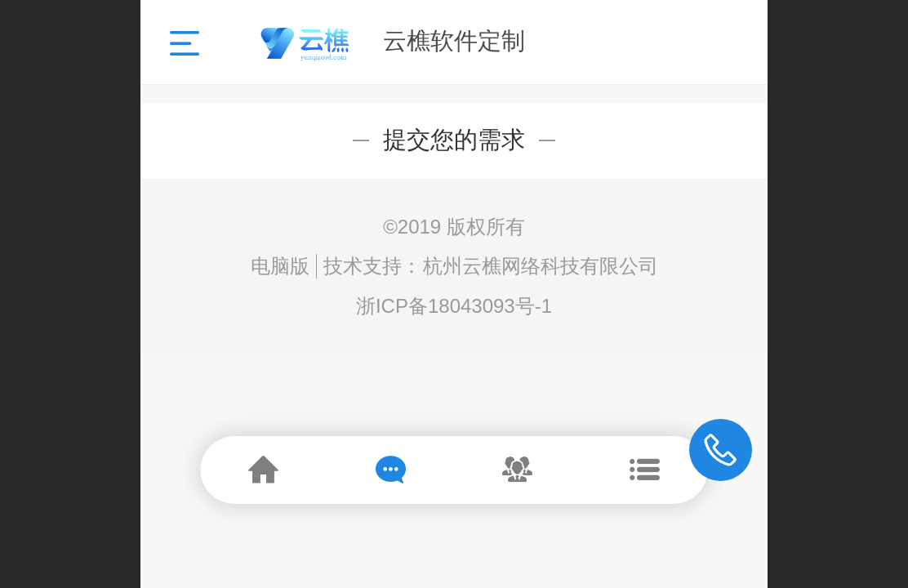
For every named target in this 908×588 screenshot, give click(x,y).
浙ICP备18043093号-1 (454, 306)
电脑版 (280, 266)
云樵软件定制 (454, 41)
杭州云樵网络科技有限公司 (541, 266)
